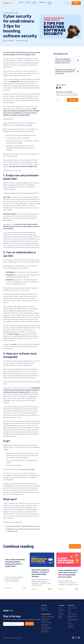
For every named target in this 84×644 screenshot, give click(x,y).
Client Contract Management (45, 625)
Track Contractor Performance (46, 620)
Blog (69, 610)
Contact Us (61, 610)
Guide (69, 612)
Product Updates (72, 614)
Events (70, 623)
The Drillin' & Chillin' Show (73, 621)
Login (67, 3)
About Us (61, 608)
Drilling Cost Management (48, 617)
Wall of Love (50, 3)
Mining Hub (44, 608)
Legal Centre (60, 617)
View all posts (75, 546)
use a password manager (26, 469)
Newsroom (61, 614)
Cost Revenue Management (45, 631)
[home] (8, 3)
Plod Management (46, 628)
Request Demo (76, 3)
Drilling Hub (44, 610)
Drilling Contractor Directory (73, 617)
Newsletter (71, 625)
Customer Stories (72, 608)
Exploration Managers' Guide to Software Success (23, 526)
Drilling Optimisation (46, 622)
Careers (61, 612)
